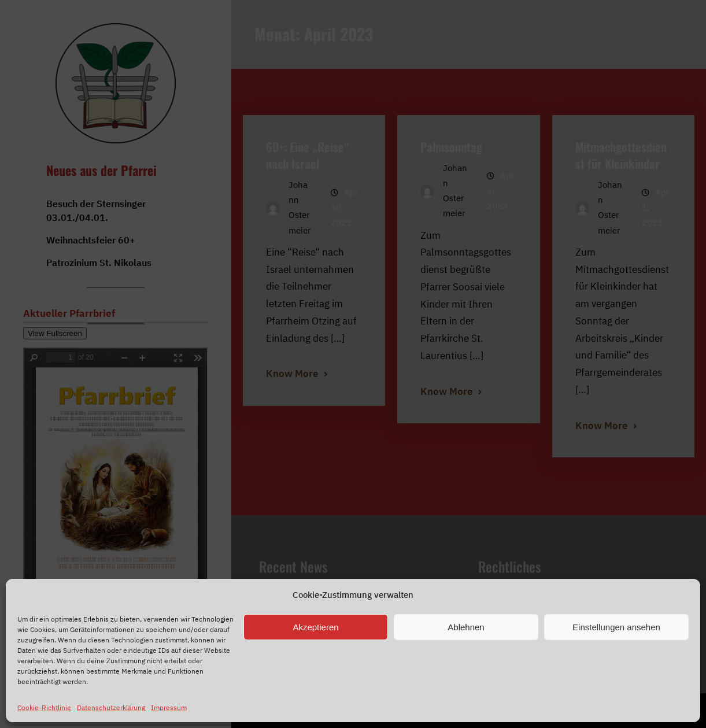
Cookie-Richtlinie (44, 707)
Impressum (169, 707)
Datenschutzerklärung (111, 707)
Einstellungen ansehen (616, 627)
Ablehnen (466, 627)
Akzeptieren (315, 627)
